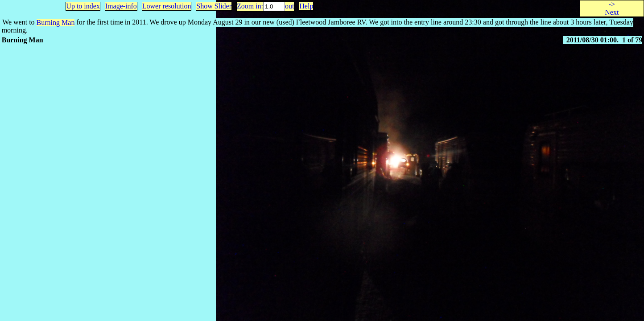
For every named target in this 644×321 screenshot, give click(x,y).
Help (306, 6)
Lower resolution (167, 6)
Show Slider (214, 6)
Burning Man (56, 23)
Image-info (121, 6)
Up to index (83, 6)
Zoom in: (250, 6)
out (289, 6)
